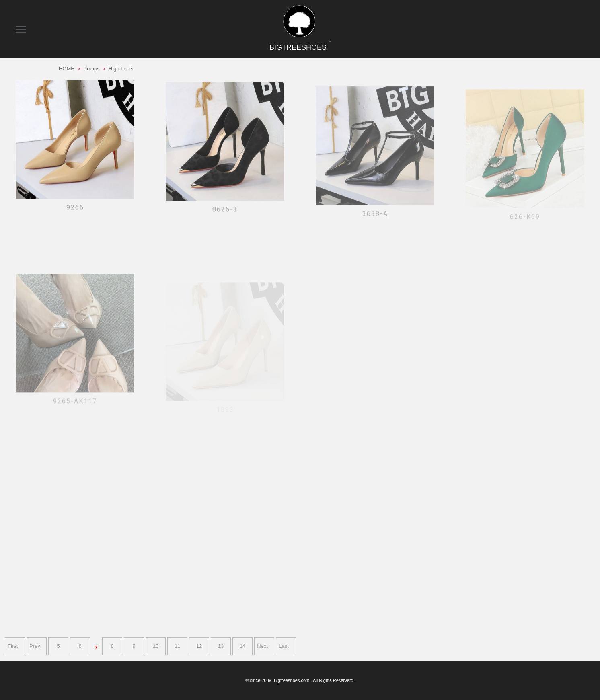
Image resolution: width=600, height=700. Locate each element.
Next (262, 646)
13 (221, 646)
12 (199, 646)
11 (177, 646)
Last (284, 646)
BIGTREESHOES (300, 47)
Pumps (91, 69)
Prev (35, 646)
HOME (67, 69)
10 (156, 646)
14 (242, 646)
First (13, 646)
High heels (121, 69)
